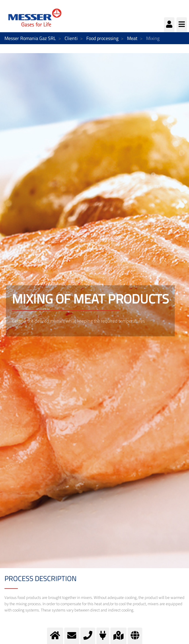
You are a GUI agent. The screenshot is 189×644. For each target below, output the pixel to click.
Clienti (71, 38)
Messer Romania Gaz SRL (30, 38)
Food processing (102, 38)
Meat (132, 38)
